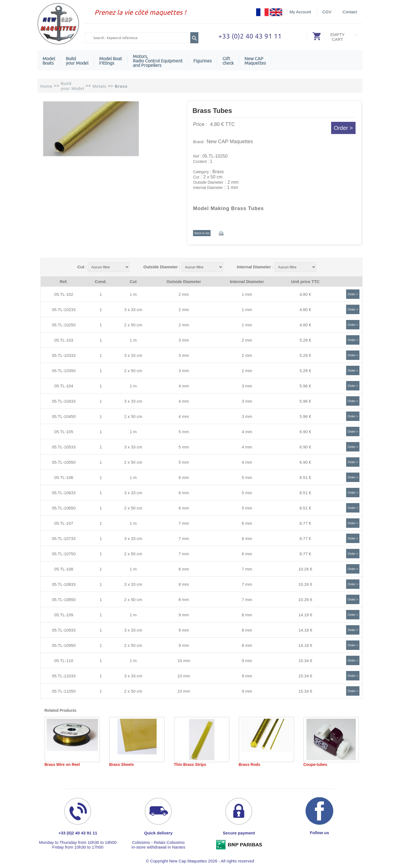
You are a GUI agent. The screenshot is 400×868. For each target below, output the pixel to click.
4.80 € (305, 294)
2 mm (184, 294)
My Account (300, 12)
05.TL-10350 (64, 371)
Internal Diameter (254, 267)
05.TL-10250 (64, 325)
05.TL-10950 (64, 645)
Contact (350, 12)
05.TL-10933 (64, 630)
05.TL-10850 (64, 600)
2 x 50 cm (133, 325)
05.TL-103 (64, 340)
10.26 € (305, 569)
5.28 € (305, 340)
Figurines (202, 61)
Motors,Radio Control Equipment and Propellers (158, 61)
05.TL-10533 (64, 447)
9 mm (184, 615)
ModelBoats (49, 61)
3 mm (184, 340)
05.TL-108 (64, 569)
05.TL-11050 (64, 691)
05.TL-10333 (64, 355)
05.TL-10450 (64, 416)
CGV (327, 12)
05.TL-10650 (64, 508)
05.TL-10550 (64, 462)
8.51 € (305, 477)
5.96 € (305, 386)
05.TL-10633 (64, 493)
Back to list (202, 233)
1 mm (247, 294)
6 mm (184, 477)
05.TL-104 (64, 386)
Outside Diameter (161, 267)
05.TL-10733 (64, 538)
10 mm (184, 661)
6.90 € (305, 432)
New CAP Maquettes (230, 142)
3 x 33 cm (133, 310)
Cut (81, 267)
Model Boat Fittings (111, 61)
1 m (133, 294)
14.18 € (305, 615)
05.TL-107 (64, 523)
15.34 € (305, 661)
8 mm (184, 569)
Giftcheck (228, 61)
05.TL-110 (64, 661)
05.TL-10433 (64, 401)
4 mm (184, 386)
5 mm (184, 432)
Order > (343, 128)
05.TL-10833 (64, 584)
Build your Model (77, 61)
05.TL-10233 (64, 310)
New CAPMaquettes (255, 61)
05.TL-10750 (64, 554)
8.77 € (305, 523)
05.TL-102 (64, 294)
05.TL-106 (64, 477)
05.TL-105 (64, 432)
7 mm (184, 523)
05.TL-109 (64, 615)
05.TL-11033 (64, 676)
